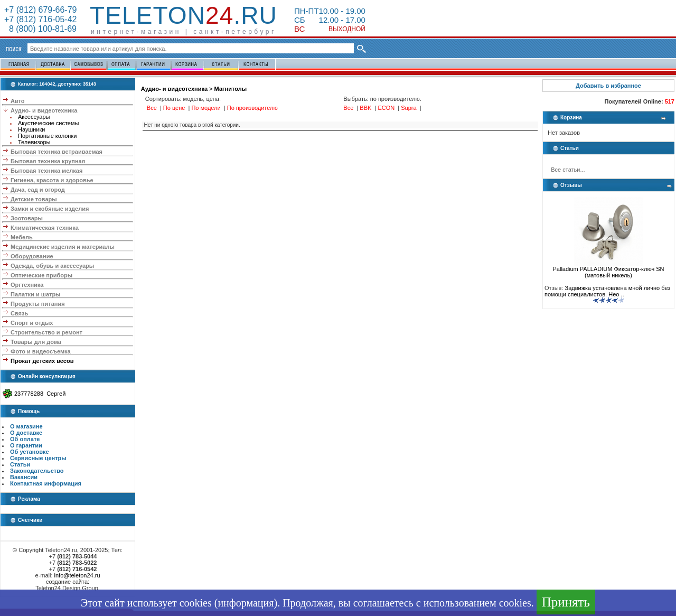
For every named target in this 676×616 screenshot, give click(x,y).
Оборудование (32, 256)
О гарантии (26, 445)
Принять (566, 602)
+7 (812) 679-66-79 (40, 10)
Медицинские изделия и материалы (63, 247)
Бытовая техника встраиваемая (57, 152)
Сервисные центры (38, 458)
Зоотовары (27, 218)
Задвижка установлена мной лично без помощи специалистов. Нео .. (607, 291)
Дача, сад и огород (38, 190)
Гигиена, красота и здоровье (52, 180)
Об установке (30, 452)
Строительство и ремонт (46, 332)
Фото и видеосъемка (41, 351)
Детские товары (34, 199)
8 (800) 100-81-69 (40, 29)
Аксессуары (34, 117)
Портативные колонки (47, 136)
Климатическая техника (45, 228)
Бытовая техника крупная (48, 161)
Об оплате (25, 439)
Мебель (22, 237)
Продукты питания (38, 304)
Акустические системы (48, 123)
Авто (18, 101)
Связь (19, 313)
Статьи (20, 464)
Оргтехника (27, 285)
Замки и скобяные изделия (50, 209)
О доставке (26, 433)
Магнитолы (231, 89)
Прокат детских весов (42, 361)
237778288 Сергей (40, 394)
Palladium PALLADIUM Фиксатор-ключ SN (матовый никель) (608, 269)
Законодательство (37, 471)
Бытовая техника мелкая (46, 171)
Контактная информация (46, 483)
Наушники (31, 129)
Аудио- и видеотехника (44, 110)
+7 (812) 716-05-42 (40, 19)
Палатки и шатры (35, 294)
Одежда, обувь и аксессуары (52, 266)
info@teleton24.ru (77, 575)
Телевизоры (34, 142)
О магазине (26, 426)
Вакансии (24, 477)
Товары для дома (36, 342)
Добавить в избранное (608, 86)
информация (246, 603)
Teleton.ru (184, 15)
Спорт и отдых (32, 323)
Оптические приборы (41, 275)
